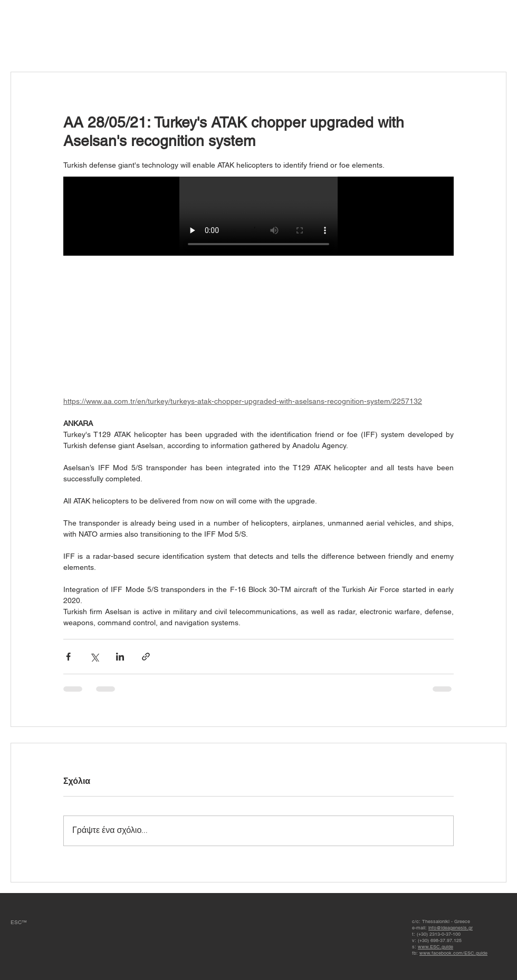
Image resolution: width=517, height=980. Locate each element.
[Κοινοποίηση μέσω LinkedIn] (120, 657)
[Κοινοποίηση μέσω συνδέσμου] (146, 657)
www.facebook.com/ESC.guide (453, 953)
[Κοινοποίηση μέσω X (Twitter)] (94, 657)
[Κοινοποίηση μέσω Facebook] (68, 657)
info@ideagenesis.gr (451, 928)
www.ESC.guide (435, 947)
